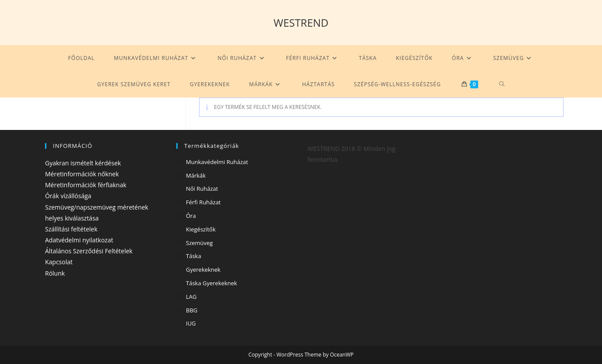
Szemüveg (199, 243)
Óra (191, 216)
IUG (191, 323)
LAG (191, 297)
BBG (192, 310)
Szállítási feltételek (71, 229)
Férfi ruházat (203, 202)
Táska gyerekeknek (212, 283)
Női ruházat (202, 189)
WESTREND (301, 23)
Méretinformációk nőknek (82, 174)
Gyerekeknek (203, 269)
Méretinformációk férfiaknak (86, 185)
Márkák (196, 175)
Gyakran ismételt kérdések (83, 163)
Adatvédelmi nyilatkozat (79, 240)
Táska (194, 256)
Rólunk (55, 273)
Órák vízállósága (68, 196)
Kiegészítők (201, 229)
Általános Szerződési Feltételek (89, 251)
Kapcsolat (59, 262)
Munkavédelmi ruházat (217, 162)
